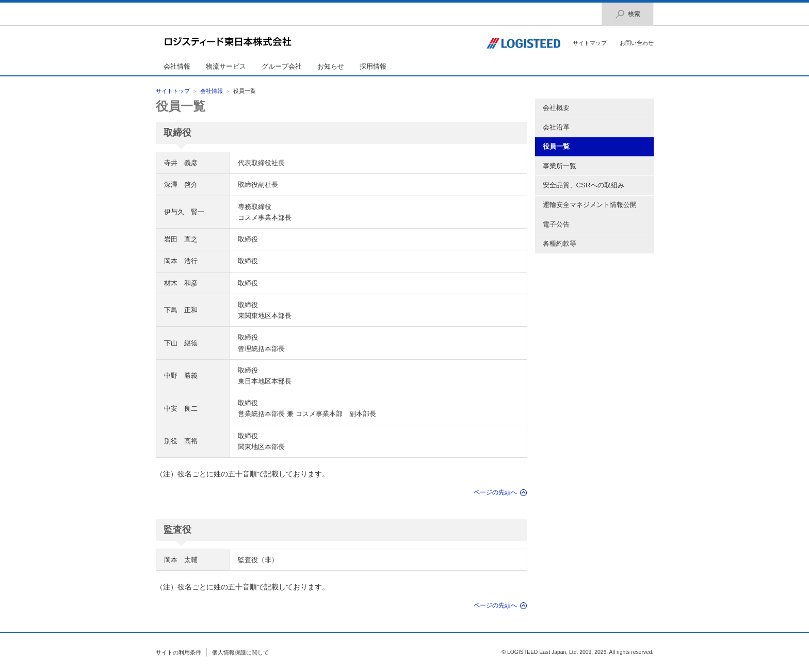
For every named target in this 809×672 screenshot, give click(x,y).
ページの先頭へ (495, 492)
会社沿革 (556, 127)
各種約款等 (560, 243)
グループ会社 (282, 66)
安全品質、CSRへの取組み (584, 185)
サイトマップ (590, 43)
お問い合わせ (637, 43)
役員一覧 (181, 106)
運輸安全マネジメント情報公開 (590, 205)
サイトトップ (173, 91)
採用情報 (373, 66)
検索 (627, 14)
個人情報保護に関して (240, 652)
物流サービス (226, 66)
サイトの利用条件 (179, 652)
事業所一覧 (560, 166)
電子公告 (556, 224)
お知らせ (331, 66)
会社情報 (177, 66)
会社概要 (556, 108)
